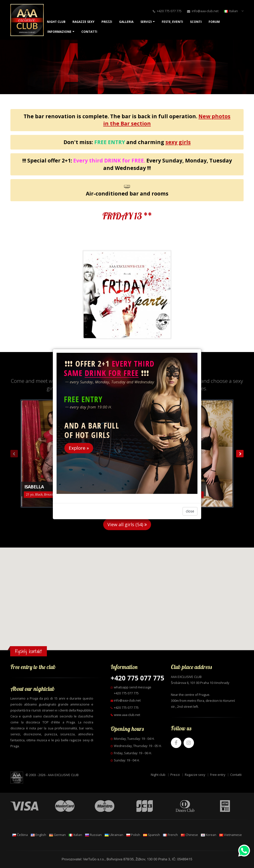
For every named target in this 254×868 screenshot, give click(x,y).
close (190, 511)
